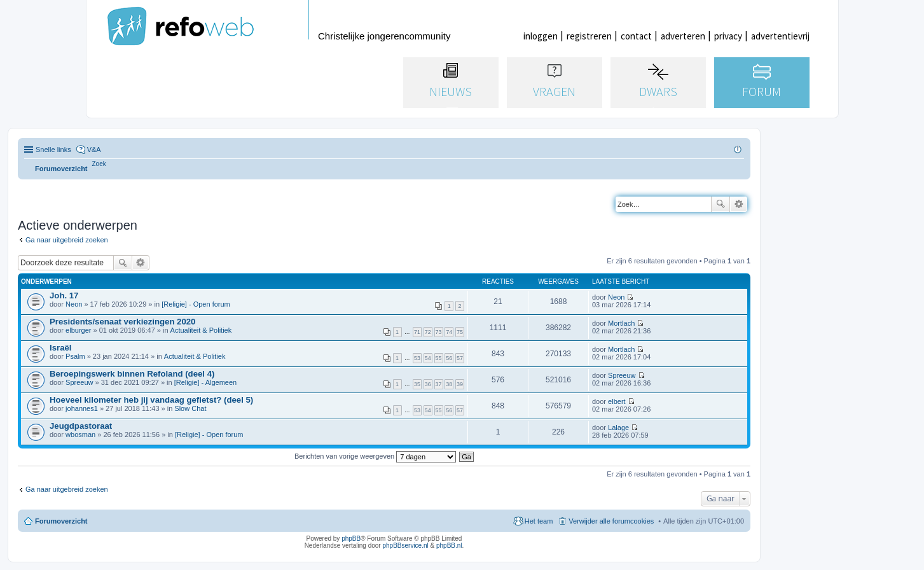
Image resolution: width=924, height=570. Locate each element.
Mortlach (621, 323)
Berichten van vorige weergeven (375, 456)
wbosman (80, 434)
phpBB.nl (449, 546)
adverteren (683, 36)
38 (449, 384)
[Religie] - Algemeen (205, 382)
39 (460, 384)
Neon (74, 304)
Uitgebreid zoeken (739, 204)
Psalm (75, 356)
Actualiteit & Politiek (201, 330)
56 (449, 358)
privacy (728, 36)
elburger (78, 330)
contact (636, 36)
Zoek (721, 204)
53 (417, 358)
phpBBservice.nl (405, 546)
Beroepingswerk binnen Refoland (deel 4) (132, 374)
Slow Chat (190, 408)
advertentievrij (780, 36)
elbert (617, 401)
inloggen (541, 36)
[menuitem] (99, 164)
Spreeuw (79, 382)
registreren (589, 36)
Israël (60, 348)
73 (439, 332)
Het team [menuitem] (539, 521)
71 (417, 332)
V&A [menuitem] (94, 149)
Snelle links (53, 149)
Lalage (618, 427)
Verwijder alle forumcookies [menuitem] (611, 521)
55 (439, 358)
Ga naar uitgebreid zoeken (67, 240)
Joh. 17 (64, 295)
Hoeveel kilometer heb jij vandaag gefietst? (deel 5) (151, 400)
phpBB (351, 539)
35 (417, 384)
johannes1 (82, 408)
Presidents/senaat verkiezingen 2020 (122, 322)
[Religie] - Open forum (196, 304)
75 (460, 332)
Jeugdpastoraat (81, 426)
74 (449, 332)
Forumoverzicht (61, 521)
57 (460, 358)
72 (428, 332)
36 (428, 384)
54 (428, 358)
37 (439, 384)
